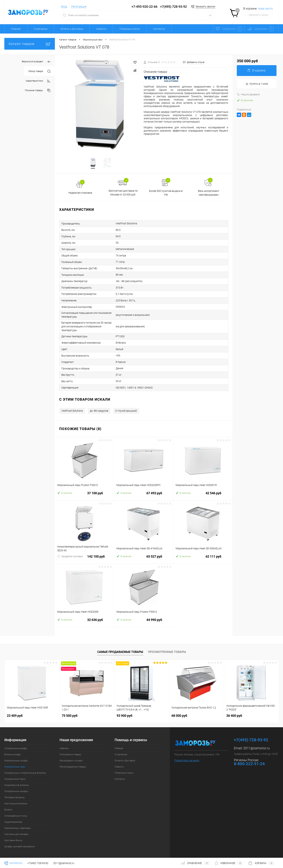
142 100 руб (84, 556)
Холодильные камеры (16, 789)
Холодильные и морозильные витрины (25, 771)
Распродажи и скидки (71, 758)
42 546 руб (203, 493)
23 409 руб (15, 713)
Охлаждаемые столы (16, 814)
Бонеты (8, 807)
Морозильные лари (15, 765)
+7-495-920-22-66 (144, 7)
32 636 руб (84, 620)
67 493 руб (144, 493)
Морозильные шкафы (16, 758)
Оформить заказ (258, 15)
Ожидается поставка (70, 554)
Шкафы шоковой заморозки (20, 844)
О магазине (41, 29)
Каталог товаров (30, 44)
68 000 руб (179, 713)
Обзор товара (39, 71)
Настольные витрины (16, 801)
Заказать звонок (205, 6)
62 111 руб (203, 556)
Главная (16, 29)
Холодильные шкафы (16, 746)
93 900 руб (124, 713)
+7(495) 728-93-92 (173, 7)
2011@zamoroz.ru (256, 746)
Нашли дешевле (248, 94)
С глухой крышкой (126, 409)
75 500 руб (70, 713)
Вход (64, 6)
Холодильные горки (15, 777)
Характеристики (38, 81)
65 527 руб (144, 556)
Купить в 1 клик (257, 84)
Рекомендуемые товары (73, 765)
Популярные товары (70, 752)
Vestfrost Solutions (72, 409)
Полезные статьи (130, 29)
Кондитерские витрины (17, 783)
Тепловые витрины (15, 795)
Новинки (64, 746)
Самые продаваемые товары (120, 650)
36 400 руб (234, 713)
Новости (101, 29)
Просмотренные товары (167, 650)
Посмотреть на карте (187, 758)
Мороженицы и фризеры (18, 826)
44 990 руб (144, 620)
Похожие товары (38, 90)
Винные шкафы (13, 752)
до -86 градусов (99, 409)
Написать (13, 863)
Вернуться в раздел (36, 62)
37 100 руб (84, 493)
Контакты (159, 29)
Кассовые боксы (13, 838)
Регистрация (79, 6)
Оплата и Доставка (72, 29)
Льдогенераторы (13, 820)
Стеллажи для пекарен (16, 832)
